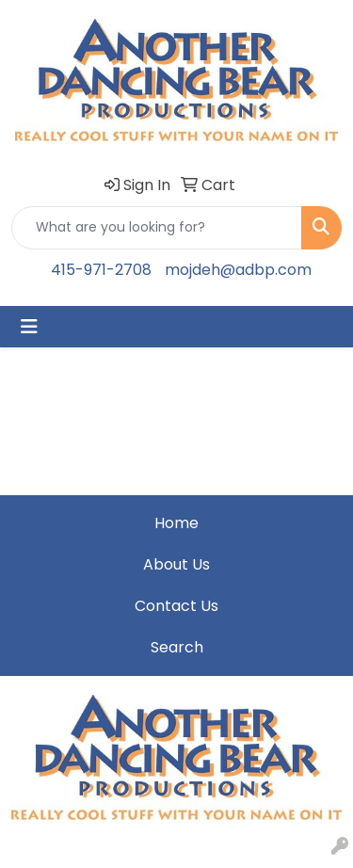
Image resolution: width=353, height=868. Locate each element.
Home (176, 523)
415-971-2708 (101, 270)
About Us (176, 564)
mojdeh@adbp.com (238, 270)
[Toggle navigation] (29, 327)
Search (177, 647)
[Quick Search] (157, 228)
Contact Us (176, 606)
